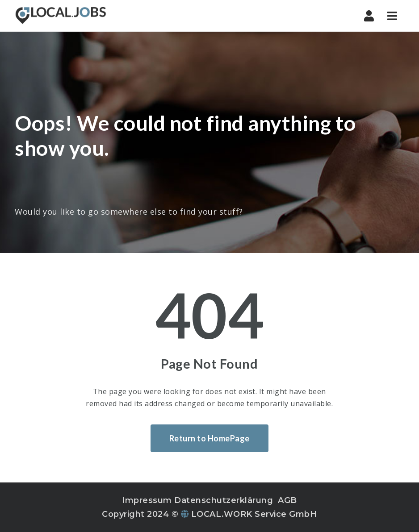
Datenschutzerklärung (224, 500)
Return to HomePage (209, 438)
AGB (287, 500)
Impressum (147, 500)
